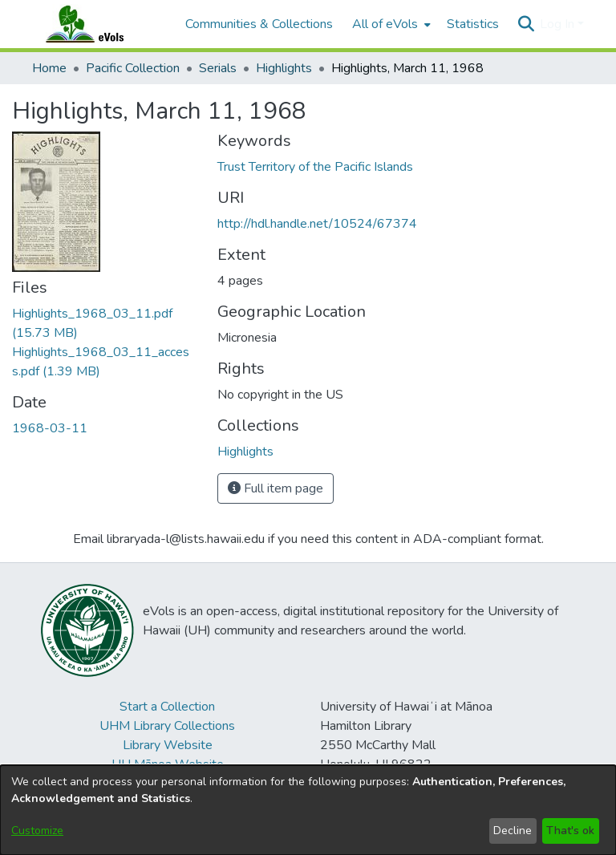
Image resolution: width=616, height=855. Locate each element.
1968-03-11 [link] (50, 428)
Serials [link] (218, 68)
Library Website (168, 745)
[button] (526, 24)
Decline (513, 831)
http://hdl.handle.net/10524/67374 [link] (317, 224)
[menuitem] (390, 24)
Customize (37, 831)
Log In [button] (559, 24)
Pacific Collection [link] (133, 68)
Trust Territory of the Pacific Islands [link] (315, 167)
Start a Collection (167, 707)
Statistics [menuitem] (473, 24)
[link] (245, 452)
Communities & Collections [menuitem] (259, 24)
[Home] (100, 24)
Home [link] (49, 68)
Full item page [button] (276, 488)
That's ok (570, 831)
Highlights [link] (284, 68)
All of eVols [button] (385, 24)
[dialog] (308, 810)
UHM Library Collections (167, 726)
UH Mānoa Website (168, 764)
